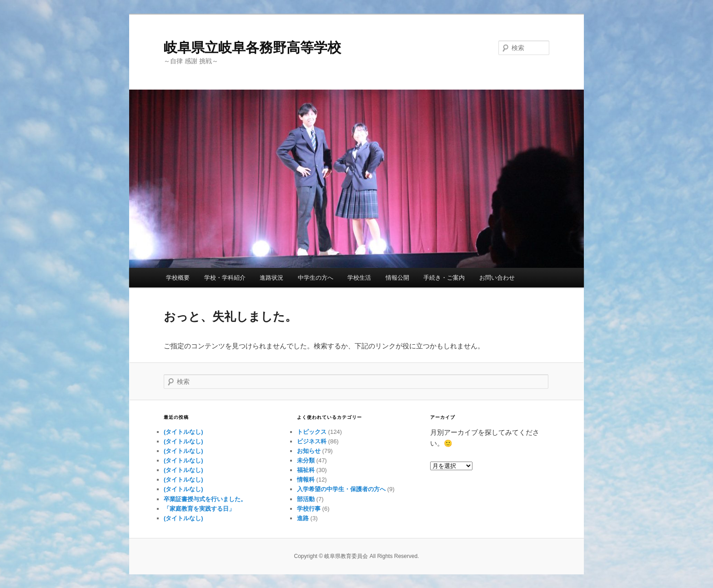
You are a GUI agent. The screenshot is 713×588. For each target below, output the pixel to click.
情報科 (306, 480)
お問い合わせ (497, 278)
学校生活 (359, 278)
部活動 (306, 499)
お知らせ (309, 451)
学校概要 (178, 278)
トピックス (312, 432)
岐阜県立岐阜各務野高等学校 (252, 48)
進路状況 (271, 278)
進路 (303, 518)
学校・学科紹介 (225, 278)
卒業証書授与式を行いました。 (205, 499)
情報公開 (397, 278)
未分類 (306, 460)
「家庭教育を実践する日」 (199, 509)
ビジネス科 (312, 441)
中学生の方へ (316, 278)
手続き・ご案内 (444, 278)
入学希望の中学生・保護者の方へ (341, 489)
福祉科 (306, 470)
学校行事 (309, 509)
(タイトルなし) (183, 432)
